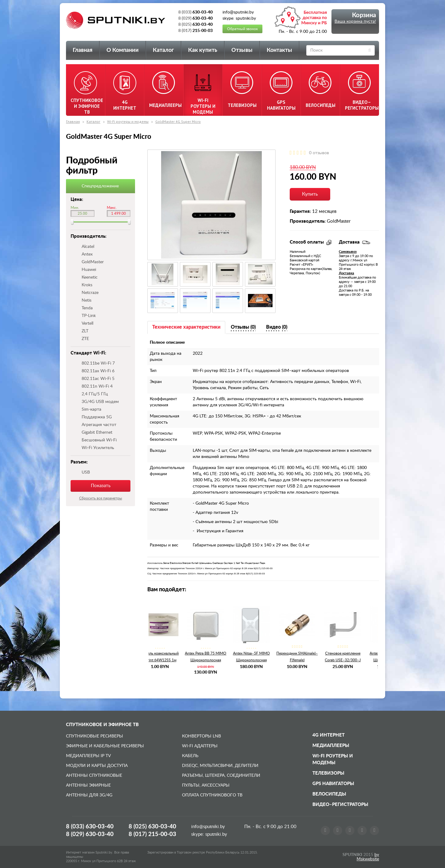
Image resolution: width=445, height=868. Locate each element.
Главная (83, 50)
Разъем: (79, 462)
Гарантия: (300, 211)
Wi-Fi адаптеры (200, 746)
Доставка (346, 273)
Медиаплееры (331, 746)
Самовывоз (348, 252)
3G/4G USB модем (100, 402)
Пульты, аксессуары (206, 785)
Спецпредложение (100, 186)
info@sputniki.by (208, 827)
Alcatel (88, 247)
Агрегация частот (99, 425)
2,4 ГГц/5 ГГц (95, 394)
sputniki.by (216, 834)
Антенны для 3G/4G (89, 795)
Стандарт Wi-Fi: (88, 353)
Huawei (89, 270)
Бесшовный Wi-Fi (99, 440)
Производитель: (89, 236)
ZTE (85, 339)
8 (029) (90, 834)
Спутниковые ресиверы (95, 736)
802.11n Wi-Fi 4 (97, 386)
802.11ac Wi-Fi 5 (98, 379)
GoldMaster (93, 262)
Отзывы (242, 50)
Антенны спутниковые (94, 776)
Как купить (203, 50)
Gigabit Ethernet (97, 432)
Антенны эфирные (88, 785)
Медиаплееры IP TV (88, 756)
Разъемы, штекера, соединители (221, 776)
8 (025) (152, 827)
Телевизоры (328, 773)
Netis (87, 300)
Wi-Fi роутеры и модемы (128, 121)
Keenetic (90, 277)
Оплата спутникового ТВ (212, 795)
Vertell (87, 323)
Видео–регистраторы (340, 805)
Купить (310, 194)
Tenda (87, 308)
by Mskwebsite (368, 857)
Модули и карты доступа (97, 766)
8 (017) (152, 834)
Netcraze (90, 293)
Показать (101, 486)
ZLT (85, 331)
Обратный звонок (242, 29)
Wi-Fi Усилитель (98, 448)
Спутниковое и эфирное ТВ (102, 725)
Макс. (112, 208)
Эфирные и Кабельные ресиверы (105, 746)
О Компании (123, 50)
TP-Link (89, 316)
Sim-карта (91, 409)
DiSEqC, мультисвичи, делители (220, 766)
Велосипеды (329, 794)
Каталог (163, 50)
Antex (87, 254)
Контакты (279, 50)
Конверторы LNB (201, 736)
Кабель (190, 756)
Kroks (87, 285)
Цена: (77, 199)
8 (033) (90, 827)
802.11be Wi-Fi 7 (98, 363)
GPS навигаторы (333, 784)
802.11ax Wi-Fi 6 (98, 371)
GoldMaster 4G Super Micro (178, 121)
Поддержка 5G (97, 417)
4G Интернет (329, 735)
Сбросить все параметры (101, 498)
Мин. (75, 208)
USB (86, 472)
